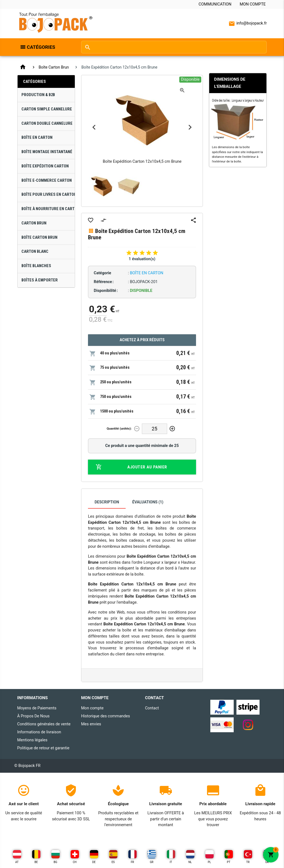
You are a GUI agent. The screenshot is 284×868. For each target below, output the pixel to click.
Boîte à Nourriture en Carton (48, 209)
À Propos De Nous (34, 716)
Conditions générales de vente (44, 724)
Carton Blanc (35, 252)
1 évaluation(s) (142, 259)
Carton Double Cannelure (47, 124)
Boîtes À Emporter (40, 280)
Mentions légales (32, 740)
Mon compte (253, 4)
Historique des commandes (106, 716)
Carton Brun (34, 223)
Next (190, 127)
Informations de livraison (39, 732)
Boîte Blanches (36, 266)
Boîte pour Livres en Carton (48, 195)
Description (107, 502)
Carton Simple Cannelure (47, 109)
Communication (215, 4)
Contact (152, 708)
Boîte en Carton (37, 138)
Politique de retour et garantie (43, 748)
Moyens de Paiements (37, 708)
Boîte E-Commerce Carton (47, 181)
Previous (94, 127)
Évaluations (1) (148, 502)
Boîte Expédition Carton (45, 166)
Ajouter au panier (131, 467)
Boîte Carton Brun (54, 67)
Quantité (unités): (119, 428)
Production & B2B (38, 95)
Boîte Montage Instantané (47, 152)
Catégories (41, 47)
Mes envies (91, 724)
